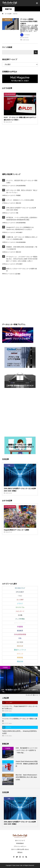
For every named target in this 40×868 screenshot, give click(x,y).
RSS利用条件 (20, 843)
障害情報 (20, 658)
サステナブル (20, 607)
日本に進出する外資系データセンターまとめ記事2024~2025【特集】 (21, 209)
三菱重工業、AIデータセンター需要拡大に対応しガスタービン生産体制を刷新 (22, 238)
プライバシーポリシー (20, 846)
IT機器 (20, 596)
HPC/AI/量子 (19, 232)
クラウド (20, 604)
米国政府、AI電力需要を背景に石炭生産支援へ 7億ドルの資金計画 (22, 248)
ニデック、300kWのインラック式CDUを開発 (20, 200)
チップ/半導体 (20, 619)
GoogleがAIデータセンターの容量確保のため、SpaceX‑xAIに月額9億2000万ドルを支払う (21, 228)
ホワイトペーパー (20, 623)
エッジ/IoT (20, 600)
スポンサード (20, 611)
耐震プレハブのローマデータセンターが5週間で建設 (22, 270)
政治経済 (20, 631)
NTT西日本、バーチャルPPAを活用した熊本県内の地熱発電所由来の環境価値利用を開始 (22, 219)
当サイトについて (20, 841)
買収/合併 (20, 646)
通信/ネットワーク (20, 650)
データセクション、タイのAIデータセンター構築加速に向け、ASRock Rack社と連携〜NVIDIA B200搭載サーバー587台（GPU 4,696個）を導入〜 (22, 259)
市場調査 (18, 195)
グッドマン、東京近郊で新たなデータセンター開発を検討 (22, 182)
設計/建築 (18, 274)
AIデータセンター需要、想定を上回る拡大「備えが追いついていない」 (22, 191)
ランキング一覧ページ (32, 695)
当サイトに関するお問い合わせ (20, 849)
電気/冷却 (18, 203)
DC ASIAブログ (20, 588)
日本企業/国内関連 (21, 186)
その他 (20, 615)
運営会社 (20, 852)
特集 (17, 213)
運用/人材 (20, 654)
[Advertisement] (20, 149)
